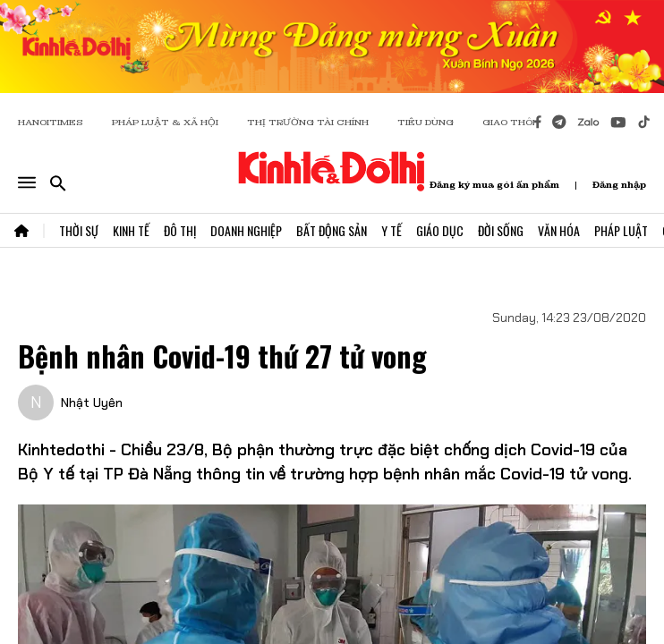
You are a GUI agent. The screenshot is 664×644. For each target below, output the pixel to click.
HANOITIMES (51, 122)
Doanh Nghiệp (246, 230)
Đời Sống (501, 230)
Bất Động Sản (332, 230)
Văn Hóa (559, 230)
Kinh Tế (131, 230)
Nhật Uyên (92, 402)
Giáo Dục (440, 230)
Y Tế (392, 230)
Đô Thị (180, 230)
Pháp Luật (621, 230)
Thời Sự (79, 230)
